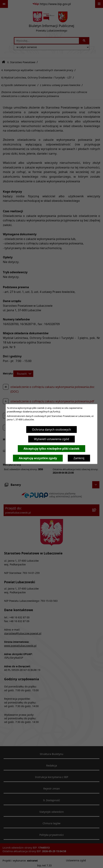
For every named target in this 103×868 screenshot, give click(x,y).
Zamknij (79, 458)
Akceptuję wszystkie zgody (38, 458)
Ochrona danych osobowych (51, 429)
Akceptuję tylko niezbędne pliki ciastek (51, 449)
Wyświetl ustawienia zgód (51, 439)
